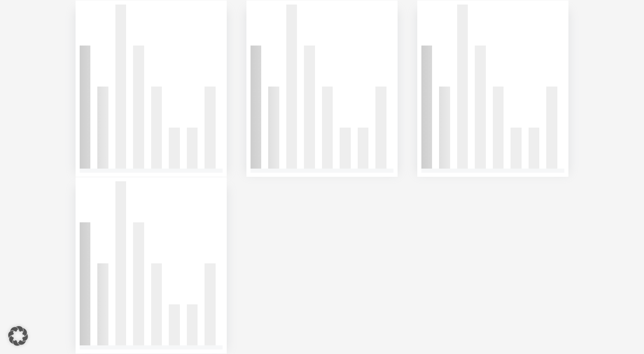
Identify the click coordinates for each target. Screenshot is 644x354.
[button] (18, 336)
